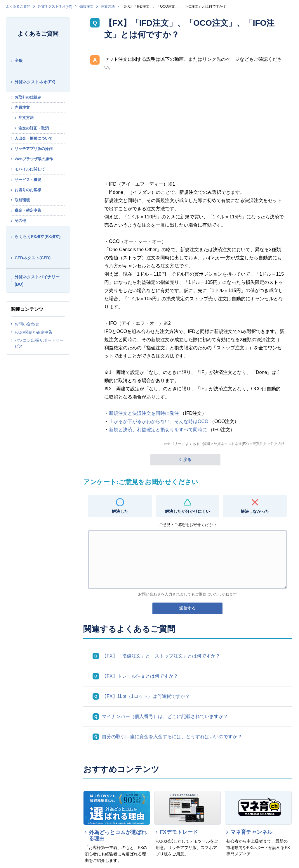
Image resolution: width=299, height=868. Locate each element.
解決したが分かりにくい (187, 511)
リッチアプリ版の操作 (34, 149)
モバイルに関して (30, 169)
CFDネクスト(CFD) (33, 258)
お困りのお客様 (28, 190)
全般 (19, 61)
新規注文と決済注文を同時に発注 (144, 413)
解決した (120, 511)
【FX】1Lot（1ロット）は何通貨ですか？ (146, 696)
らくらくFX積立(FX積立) (38, 237)
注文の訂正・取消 (34, 128)
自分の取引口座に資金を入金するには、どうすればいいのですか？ (172, 737)
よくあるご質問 (18, 6)
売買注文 (86, 6)
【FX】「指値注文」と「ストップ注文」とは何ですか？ (161, 656)
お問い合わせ (27, 324)
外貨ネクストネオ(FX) (55, 6)
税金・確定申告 (28, 210)
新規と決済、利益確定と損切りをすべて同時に (158, 430)
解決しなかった (255, 511)
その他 (20, 221)
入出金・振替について (34, 138)
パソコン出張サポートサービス (39, 343)
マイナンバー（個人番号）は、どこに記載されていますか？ (165, 716)
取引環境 (22, 200)
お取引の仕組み (28, 97)
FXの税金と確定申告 (34, 332)
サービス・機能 (28, 180)
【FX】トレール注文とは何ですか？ (140, 676)
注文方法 (108, 6)
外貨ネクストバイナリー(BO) (37, 281)
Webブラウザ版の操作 (34, 159)
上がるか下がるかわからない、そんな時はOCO (159, 421)
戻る (187, 460)
